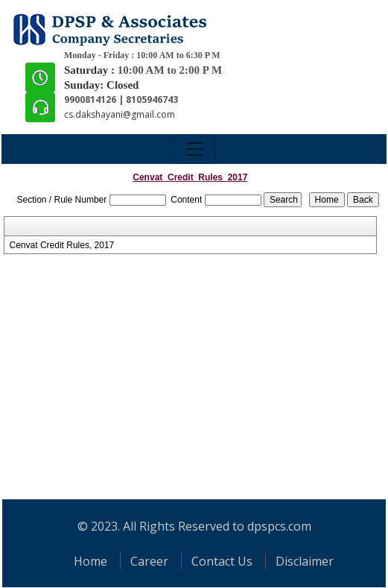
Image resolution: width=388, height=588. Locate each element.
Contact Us (222, 561)
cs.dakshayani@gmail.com (120, 114)
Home (90, 561)
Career (149, 561)
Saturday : (91, 70)
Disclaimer (305, 561)
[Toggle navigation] (194, 149)
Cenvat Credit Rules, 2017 (62, 245)
